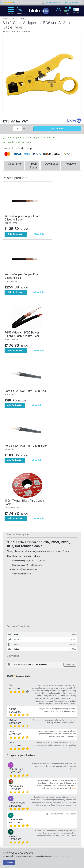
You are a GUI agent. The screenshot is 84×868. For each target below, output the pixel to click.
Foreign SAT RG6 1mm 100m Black (26, 391)
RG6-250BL (10, 449)
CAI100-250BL (11, 282)
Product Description (18, 534)
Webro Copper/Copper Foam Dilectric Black (22, 218)
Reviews (71, 164)
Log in (58, 13)
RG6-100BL (10, 395)
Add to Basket (57, 129)
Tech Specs (34, 166)
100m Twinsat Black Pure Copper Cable (25, 502)
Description (15, 164)
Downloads (52, 164)
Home (5, 19)
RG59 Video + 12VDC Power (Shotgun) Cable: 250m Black (22, 334)
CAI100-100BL (11, 223)
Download (70, 665)
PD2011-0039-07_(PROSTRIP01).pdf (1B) (30, 664)
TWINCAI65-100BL (13, 508)
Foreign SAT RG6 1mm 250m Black (26, 446)
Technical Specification (20, 626)
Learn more (63, 856)
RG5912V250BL (11, 340)
